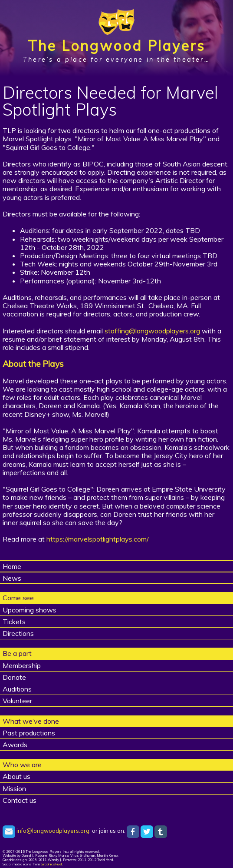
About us (16, 776)
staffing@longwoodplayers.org (152, 331)
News (12, 578)
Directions (18, 633)
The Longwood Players (116, 46)
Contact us (20, 800)
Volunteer (17, 701)
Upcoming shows (30, 610)
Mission (14, 788)
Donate (14, 677)
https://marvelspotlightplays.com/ (98, 539)
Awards (15, 745)
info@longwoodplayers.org (46, 831)
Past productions (29, 733)
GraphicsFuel (51, 864)
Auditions (17, 689)
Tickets (14, 622)
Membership (22, 665)
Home (12, 566)
